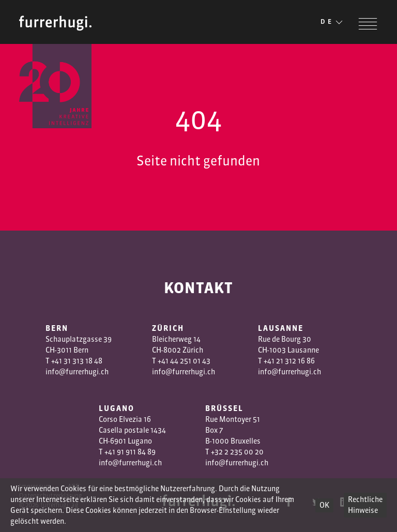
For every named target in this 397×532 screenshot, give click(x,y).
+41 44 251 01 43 (184, 361)
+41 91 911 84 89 (130, 452)
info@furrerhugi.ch (77, 372)
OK (324, 505)
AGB (74, 486)
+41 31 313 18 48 (77, 361)
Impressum (35, 486)
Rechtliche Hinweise (365, 505)
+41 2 (272, 361)
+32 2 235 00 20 (237, 452)
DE (332, 22)
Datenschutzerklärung (51, 496)
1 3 (285, 361)
